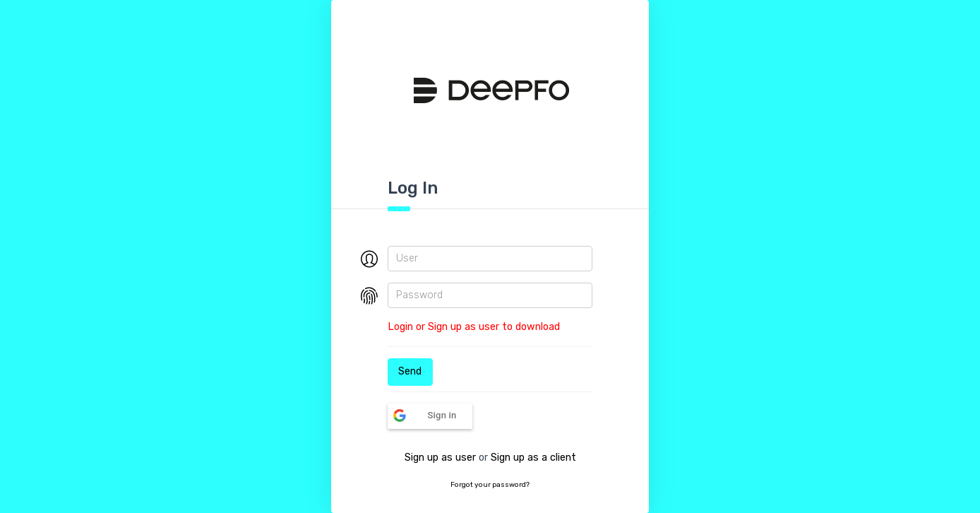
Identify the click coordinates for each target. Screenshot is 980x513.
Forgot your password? (490, 485)
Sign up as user (440, 458)
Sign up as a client (533, 458)
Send (410, 371)
